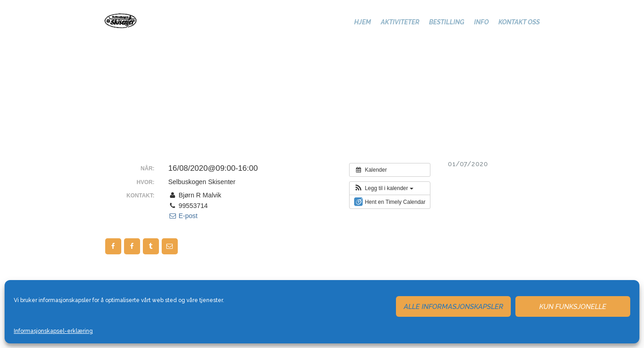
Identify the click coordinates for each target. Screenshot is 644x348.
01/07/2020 (468, 164)
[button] (384, 188)
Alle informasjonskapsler (454, 307)
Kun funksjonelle (573, 307)
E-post (183, 216)
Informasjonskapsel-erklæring (53, 331)
